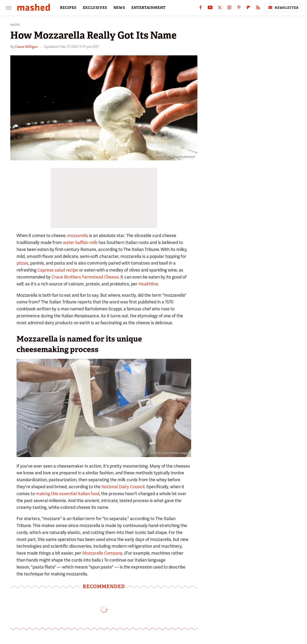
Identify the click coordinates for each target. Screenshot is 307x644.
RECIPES (68, 8)
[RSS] (258, 9)
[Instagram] (229, 9)
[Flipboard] (248, 9)
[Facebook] (201, 9)
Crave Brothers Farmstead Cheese (85, 277)
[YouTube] (210, 9)
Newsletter (283, 8)
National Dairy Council (123, 487)
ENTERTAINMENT (148, 8)
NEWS (119, 8)
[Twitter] (220, 9)
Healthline (148, 284)
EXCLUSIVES (95, 8)
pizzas (22, 263)
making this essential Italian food (68, 494)
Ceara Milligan (26, 47)
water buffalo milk (80, 242)
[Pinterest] (239, 9)
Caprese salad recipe (58, 270)
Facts (15, 25)
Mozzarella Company (102, 553)
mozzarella (78, 235)
